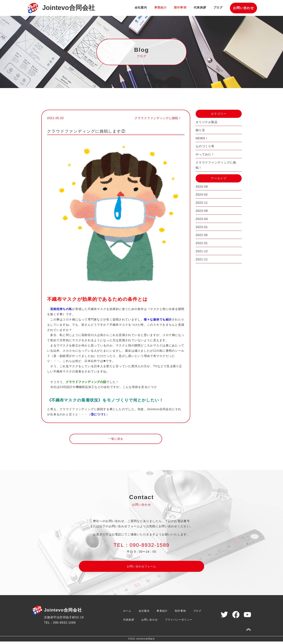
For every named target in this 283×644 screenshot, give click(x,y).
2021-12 (202, 251)
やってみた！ (205, 154)
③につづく (99, 414)
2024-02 (202, 195)
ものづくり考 (205, 146)
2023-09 (202, 211)
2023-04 (202, 219)
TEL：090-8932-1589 (60, 625)
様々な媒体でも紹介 (158, 319)
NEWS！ (202, 138)
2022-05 (202, 235)
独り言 (200, 130)
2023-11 (202, 203)
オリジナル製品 (207, 122)
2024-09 (202, 187)
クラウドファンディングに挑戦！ (216, 165)
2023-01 (202, 227)
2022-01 (202, 243)
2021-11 (202, 259)
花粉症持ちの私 (61, 309)
